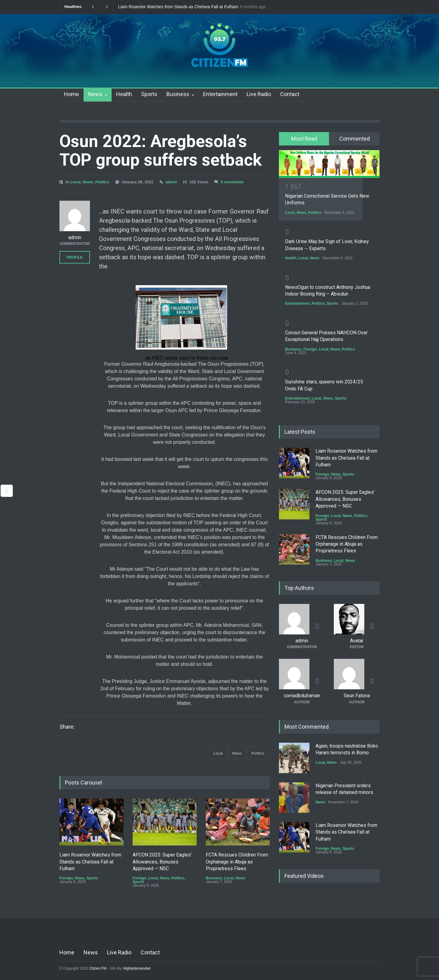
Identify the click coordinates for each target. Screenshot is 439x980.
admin (171, 182)
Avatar (357, 641)
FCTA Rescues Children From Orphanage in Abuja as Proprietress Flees (237, 862)
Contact (290, 94)
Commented (355, 139)
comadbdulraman (302, 696)
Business (178, 94)
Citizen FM (98, 968)
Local (75, 182)
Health (124, 94)
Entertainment (220, 94)
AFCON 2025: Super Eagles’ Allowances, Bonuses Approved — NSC (162, 862)
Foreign (66, 878)
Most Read (304, 139)
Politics (102, 182)
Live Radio (259, 94)
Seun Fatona (357, 696)
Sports (149, 94)
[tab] (304, 139)
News (95, 94)
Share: (67, 727)
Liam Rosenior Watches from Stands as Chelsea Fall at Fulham (178, 7)
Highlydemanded (137, 968)
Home (71, 94)
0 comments (232, 182)
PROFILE (75, 257)
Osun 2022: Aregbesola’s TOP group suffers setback (161, 151)
